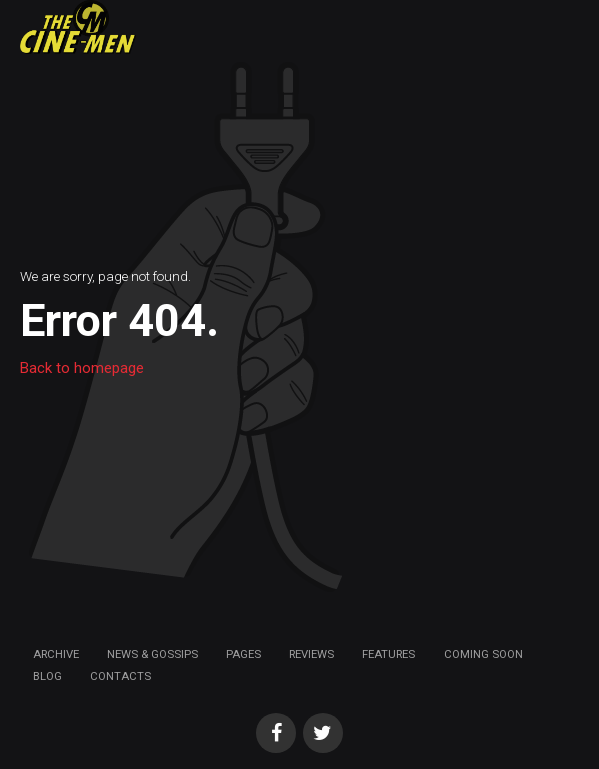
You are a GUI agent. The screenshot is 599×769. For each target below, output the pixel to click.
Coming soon (483, 654)
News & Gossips (152, 654)
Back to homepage (82, 368)
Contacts (120, 676)
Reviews (311, 654)
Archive (56, 654)
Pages (243, 654)
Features (388, 654)
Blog (47, 676)
